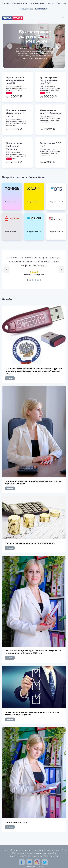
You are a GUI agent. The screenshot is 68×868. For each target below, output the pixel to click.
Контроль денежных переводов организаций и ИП (30, 543)
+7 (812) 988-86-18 (41, 9)
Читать (10, 378)
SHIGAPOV (39, 867)
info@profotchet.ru (26, 9)
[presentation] (10, 46)
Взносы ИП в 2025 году (16, 822)
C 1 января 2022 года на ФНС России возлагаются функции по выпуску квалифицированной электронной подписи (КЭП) (34, 371)
